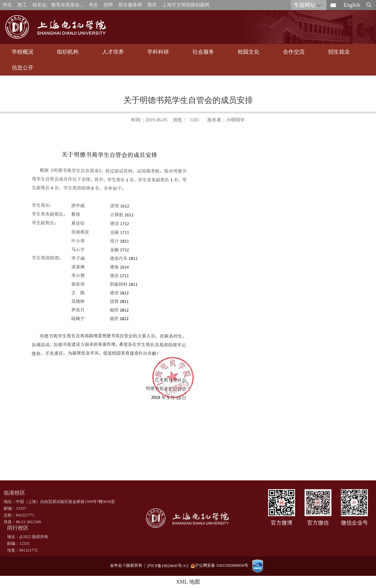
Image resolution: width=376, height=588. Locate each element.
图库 (152, 5)
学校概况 (23, 52)
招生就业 (339, 52)
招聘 (108, 5)
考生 (93, 5)
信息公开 (23, 68)
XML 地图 (188, 582)
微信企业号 (354, 523)
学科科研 (158, 52)
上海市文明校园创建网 (186, 5)
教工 (22, 5)
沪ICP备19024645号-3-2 (169, 565)
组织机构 (68, 52)
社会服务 (203, 52)
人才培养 (113, 52)
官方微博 (282, 523)
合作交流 (294, 52)
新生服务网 (130, 5)
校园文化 (249, 52)
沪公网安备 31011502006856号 (220, 566)
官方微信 (318, 523)
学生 (7, 5)
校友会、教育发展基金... (58, 5)
